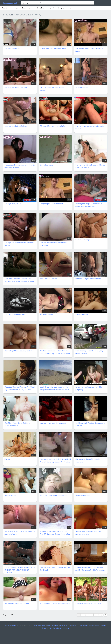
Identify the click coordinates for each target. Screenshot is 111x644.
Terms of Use (77, 625)
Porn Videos (6, 8)
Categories (62, 8)
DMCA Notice (65, 625)
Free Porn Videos (40, 625)
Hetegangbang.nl (10, 3)
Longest (51, 8)
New (16, 8)
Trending (40, 8)
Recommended (28, 8)
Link (71, 8)
